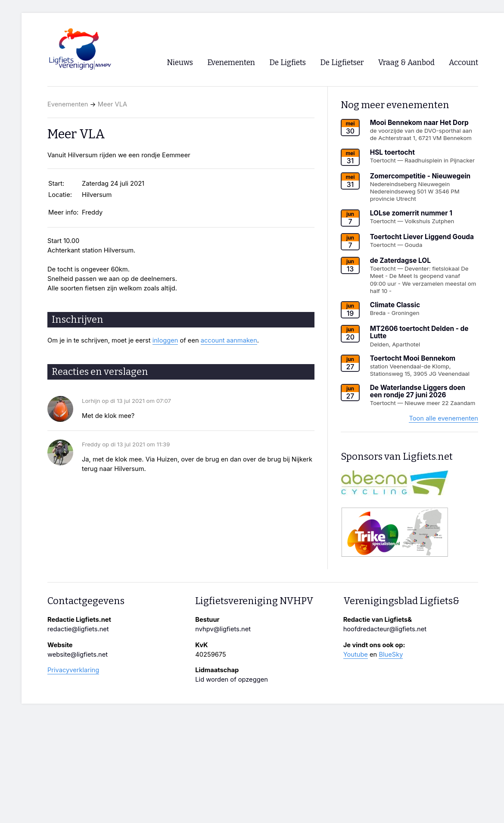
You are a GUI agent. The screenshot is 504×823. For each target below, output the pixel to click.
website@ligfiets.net (78, 655)
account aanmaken (229, 340)
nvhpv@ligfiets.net (223, 629)
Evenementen (68, 104)
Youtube (356, 655)
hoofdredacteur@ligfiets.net (385, 629)
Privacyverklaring (73, 670)
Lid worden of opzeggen (232, 680)
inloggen (165, 340)
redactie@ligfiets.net (78, 629)
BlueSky (391, 655)
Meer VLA (112, 104)
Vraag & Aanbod (406, 63)
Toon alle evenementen (443, 418)
